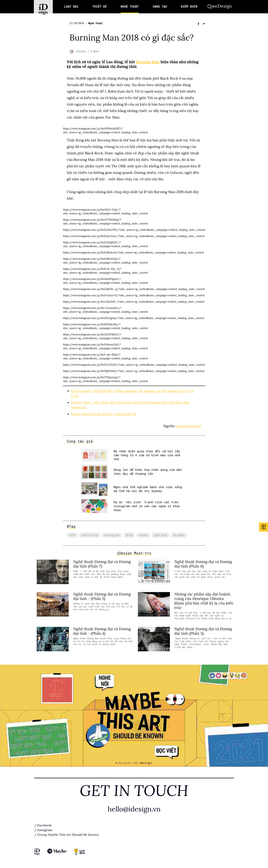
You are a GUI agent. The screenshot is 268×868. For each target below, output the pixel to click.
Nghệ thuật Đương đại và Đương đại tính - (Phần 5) (102, 595)
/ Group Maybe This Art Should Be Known (67, 834)
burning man (112, 534)
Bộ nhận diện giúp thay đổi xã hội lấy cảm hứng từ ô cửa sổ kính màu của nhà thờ (147, 454)
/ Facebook (43, 825)
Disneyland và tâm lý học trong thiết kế (104, 413)
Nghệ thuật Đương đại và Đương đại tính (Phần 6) (203, 563)
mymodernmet (189, 425)
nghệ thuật (160, 534)
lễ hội (129, 534)
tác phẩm (179, 534)
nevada (143, 534)
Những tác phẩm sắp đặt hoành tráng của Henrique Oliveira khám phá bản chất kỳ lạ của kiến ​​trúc (204, 600)
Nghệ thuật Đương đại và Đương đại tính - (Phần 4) (102, 630)
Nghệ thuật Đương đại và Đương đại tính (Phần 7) (102, 563)
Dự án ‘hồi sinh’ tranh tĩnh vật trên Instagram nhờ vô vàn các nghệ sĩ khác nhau (147, 505)
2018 (72, 534)
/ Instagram (43, 829)
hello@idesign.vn (134, 808)
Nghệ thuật (95, 23)
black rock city (90, 534)
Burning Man (148, 62)
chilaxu (82, 51)
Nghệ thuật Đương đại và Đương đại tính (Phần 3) (203, 630)
